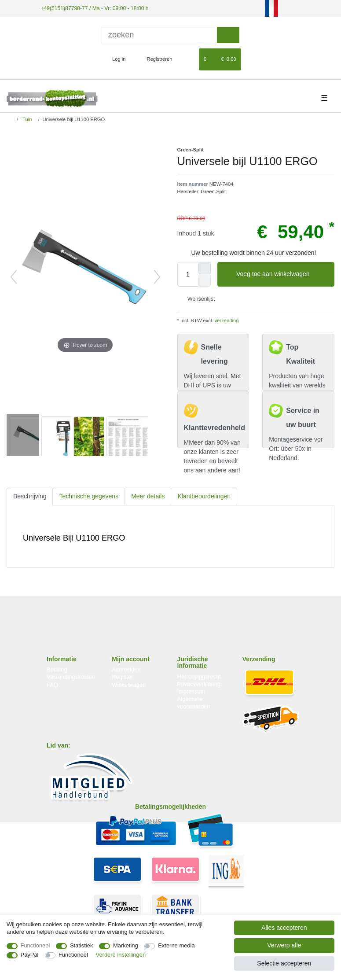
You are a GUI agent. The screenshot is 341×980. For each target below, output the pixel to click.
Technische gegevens (89, 496)
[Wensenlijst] (188, 59)
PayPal (30, 955)
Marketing (126, 945)
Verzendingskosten (71, 677)
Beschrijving (30, 496)
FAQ (52, 684)
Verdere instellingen (121, 955)
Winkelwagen (129, 684)
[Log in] (115, 59)
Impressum (191, 691)
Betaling (57, 669)
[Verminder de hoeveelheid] (205, 280)
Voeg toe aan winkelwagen (282, 274)
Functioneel (35, 945)
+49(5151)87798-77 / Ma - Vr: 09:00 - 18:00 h (93, 8)
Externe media (176, 945)
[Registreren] (155, 59)
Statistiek (82, 945)
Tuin (26, 119)
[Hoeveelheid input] (188, 274)
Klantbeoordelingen (204, 496)
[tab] (30, 496)
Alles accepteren (284, 928)
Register (122, 677)
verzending (226, 321)
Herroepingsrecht (199, 676)
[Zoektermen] (159, 35)
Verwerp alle (284, 945)
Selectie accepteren (284, 963)
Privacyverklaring (199, 684)
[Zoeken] (228, 35)
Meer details (148, 496)
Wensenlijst (198, 298)
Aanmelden (126, 669)
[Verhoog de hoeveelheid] (205, 268)
